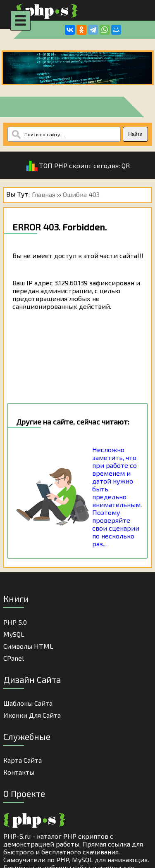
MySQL (14, 634)
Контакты (19, 772)
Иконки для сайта (32, 715)
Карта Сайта (23, 760)
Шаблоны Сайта (28, 703)
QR (126, 165)
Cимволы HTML (28, 646)
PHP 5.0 (15, 622)
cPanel (14, 658)
